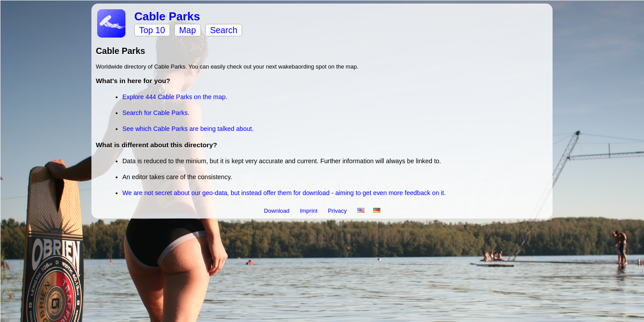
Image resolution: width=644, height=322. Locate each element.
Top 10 (152, 30)
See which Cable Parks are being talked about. (188, 129)
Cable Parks (167, 16)
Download (277, 211)
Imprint (309, 211)
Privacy (338, 211)
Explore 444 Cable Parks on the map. (175, 97)
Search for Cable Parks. (156, 113)
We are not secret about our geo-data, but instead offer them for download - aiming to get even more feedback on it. (284, 193)
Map (188, 30)
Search (224, 30)
